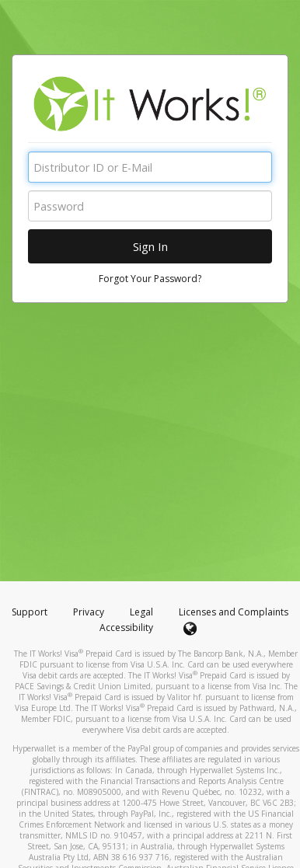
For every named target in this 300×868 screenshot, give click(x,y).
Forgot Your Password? (150, 279)
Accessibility (126, 627)
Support (30, 612)
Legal (141, 612)
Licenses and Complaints (234, 612)
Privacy (89, 612)
